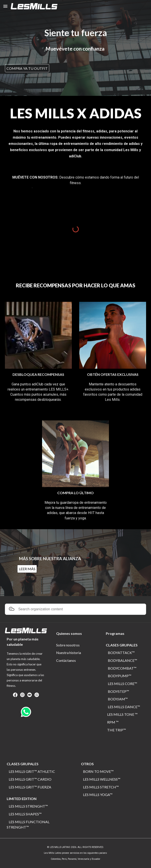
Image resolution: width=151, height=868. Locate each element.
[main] (76, 33)
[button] (5, 6)
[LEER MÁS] (27, 569)
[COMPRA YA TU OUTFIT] (27, 68)
